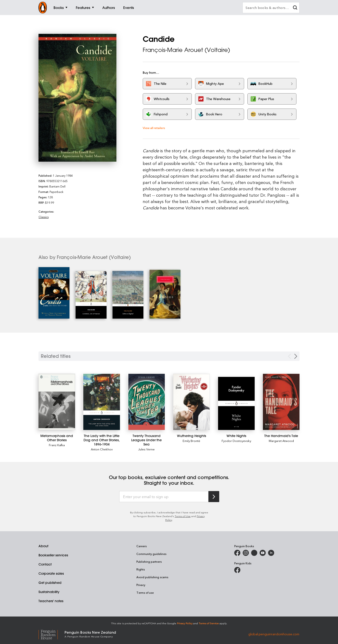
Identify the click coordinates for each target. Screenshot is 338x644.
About (43, 546)
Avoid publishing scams (152, 577)
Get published (50, 583)
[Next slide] (296, 356)
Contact (45, 564)
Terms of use (145, 593)
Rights (141, 569)
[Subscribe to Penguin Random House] (214, 497)
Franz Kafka (57, 445)
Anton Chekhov (102, 449)
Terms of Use (183, 516)
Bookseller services (53, 555)
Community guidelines (151, 554)
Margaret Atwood (281, 441)
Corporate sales (51, 574)
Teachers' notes (51, 601)
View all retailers (154, 128)
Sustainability (49, 592)
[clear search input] (295, 8)
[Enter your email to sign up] (164, 497)
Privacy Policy (185, 623)
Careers (142, 546)
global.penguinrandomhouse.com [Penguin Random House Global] (274, 634)
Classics (44, 217)
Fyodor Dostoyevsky (236, 441)
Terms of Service (209, 623)
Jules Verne (146, 449)
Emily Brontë (191, 441)
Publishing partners (149, 562)
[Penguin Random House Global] (52, 634)
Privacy (141, 585)
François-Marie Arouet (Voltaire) (186, 50)
